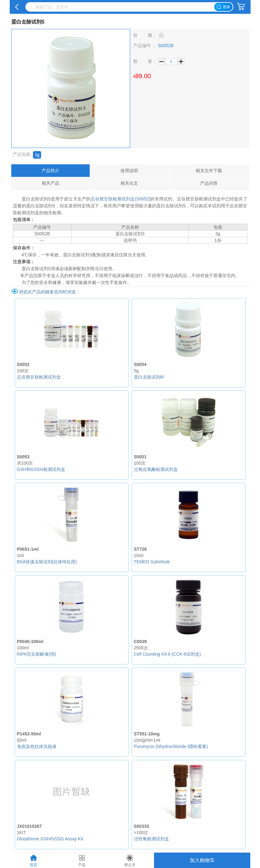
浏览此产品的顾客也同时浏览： (50, 292)
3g (37, 155)
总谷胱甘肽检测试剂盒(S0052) (120, 199)
